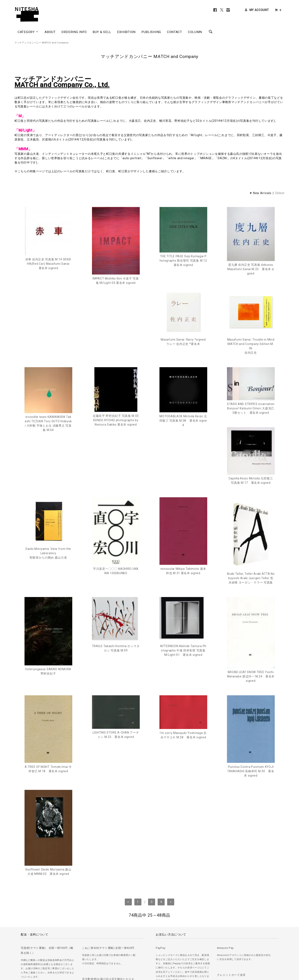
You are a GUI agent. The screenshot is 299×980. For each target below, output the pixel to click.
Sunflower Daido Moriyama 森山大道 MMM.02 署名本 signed (251, 731)
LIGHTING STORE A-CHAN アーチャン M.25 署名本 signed (48, 689)
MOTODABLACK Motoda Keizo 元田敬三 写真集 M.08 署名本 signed (48, 430)
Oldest (280, 193)
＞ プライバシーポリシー (67, 953)
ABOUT (50, 32)
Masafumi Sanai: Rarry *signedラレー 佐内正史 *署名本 (48, 351)
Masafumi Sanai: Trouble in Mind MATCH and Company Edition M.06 (116, 356)
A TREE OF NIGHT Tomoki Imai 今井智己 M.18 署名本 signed (251, 625)
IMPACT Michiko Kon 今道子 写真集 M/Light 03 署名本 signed (116, 281)
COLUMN (195, 32)
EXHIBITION (126, 32)
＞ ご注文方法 (23, 953)
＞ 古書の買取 (42, 953)
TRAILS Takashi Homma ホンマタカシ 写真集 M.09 (48, 602)
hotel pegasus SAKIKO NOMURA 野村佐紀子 (251, 525)
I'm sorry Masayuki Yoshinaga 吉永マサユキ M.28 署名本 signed (116, 689)
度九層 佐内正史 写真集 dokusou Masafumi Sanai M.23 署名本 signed (251, 269)
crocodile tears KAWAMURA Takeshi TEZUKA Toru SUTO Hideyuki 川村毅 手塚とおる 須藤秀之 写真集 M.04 (183, 353)
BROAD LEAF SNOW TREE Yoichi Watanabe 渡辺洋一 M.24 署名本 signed (183, 630)
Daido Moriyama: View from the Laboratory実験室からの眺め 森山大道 (251, 432)
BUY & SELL (102, 32)
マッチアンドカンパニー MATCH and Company (41, 43)
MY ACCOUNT (259, 10)
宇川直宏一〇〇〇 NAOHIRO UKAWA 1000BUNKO (48, 525)
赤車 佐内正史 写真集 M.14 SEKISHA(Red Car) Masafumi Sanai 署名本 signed (49, 264)
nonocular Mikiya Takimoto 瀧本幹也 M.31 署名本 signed (116, 525)
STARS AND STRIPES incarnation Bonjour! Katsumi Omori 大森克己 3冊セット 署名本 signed (116, 417)
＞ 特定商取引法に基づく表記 (102, 953)
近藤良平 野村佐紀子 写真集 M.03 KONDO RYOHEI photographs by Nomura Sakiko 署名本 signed (251, 350)
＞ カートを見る (131, 953)
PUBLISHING (151, 32)
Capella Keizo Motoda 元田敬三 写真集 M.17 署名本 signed (183, 430)
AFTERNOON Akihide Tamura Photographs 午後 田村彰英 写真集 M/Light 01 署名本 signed (116, 604)
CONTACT (175, 32)
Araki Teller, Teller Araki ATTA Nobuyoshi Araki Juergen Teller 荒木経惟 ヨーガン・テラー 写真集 (183, 532)
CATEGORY (28, 32)
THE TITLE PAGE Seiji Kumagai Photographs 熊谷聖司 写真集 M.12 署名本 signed (183, 261)
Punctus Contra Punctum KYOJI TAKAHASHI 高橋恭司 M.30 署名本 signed (183, 725)
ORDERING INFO (74, 32)
